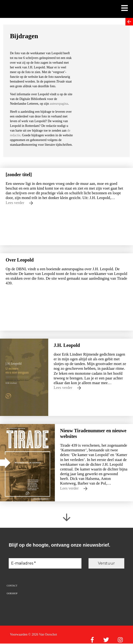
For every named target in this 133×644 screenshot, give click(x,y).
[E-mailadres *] (45, 563)
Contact (12, 586)
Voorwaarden (19, 634)
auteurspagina (59, 104)
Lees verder (19, 203)
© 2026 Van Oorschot (43, 634)
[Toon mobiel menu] (125, 8)
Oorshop (12, 593)
